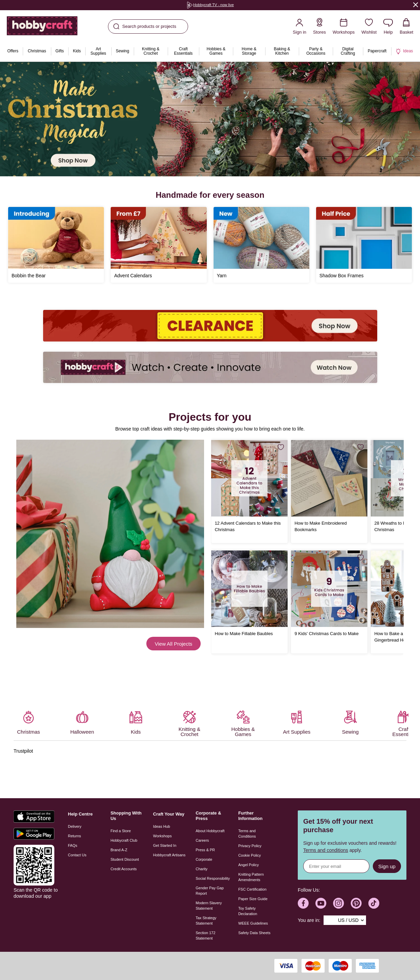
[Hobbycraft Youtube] (321, 903)
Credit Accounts (123, 869)
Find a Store (121, 831)
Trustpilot (23, 751)
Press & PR (205, 850)
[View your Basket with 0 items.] (406, 26)
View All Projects (174, 644)
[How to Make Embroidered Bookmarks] (329, 478)
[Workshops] (344, 26)
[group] (210, 5)
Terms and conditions (326, 850)
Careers (202, 840)
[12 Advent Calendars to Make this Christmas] (249, 478)
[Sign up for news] (336, 866)
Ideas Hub (162, 826)
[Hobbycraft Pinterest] (356, 903)
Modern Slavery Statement (209, 906)
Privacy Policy (250, 846)
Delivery (75, 826)
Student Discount (125, 859)
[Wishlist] (369, 26)
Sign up (387, 866)
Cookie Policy (250, 855)
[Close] (416, 5)
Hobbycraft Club (124, 840)
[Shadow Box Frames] (364, 245)
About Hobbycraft (210, 831)
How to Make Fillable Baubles (244, 634)
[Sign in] (299, 26)
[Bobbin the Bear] (56, 245)
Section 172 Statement (205, 935)
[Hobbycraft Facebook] (303, 903)
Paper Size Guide (253, 899)
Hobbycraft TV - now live (210, 5)
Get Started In (165, 845)
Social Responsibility (213, 878)
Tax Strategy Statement (206, 921)
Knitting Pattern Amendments (251, 877)
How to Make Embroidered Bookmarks (321, 526)
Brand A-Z (119, 850)
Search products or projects (145, 27)
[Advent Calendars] (159, 245)
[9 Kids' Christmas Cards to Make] (329, 589)
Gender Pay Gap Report (210, 891)
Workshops (162, 836)
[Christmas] (210, 119)
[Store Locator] (319, 26)
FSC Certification (252, 889)
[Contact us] (388, 26)
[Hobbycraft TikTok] (374, 903)
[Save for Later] (281, 447)
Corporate (204, 859)
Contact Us (77, 855)
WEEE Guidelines (253, 923)
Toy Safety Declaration (248, 911)
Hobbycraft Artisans (169, 855)
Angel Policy (249, 865)
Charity (202, 869)
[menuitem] (13, 51)
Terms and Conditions (247, 834)
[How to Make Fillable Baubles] (249, 589)
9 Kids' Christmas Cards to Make (326, 634)
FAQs (73, 845)
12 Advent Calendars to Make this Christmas (248, 526)
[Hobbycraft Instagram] (339, 903)
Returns (75, 836)
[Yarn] (261, 245)
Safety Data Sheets (254, 933)
